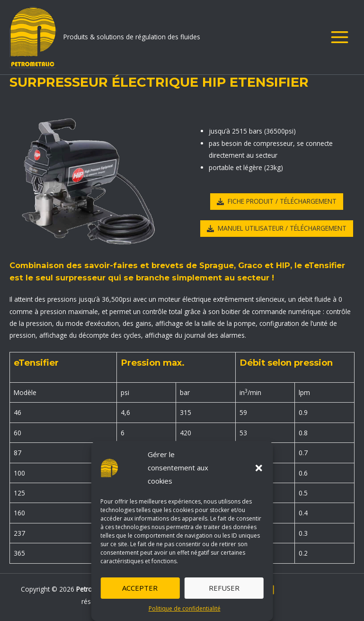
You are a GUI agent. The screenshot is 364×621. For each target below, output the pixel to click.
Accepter (140, 588)
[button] (259, 468)
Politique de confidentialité (185, 608)
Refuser (224, 588)
